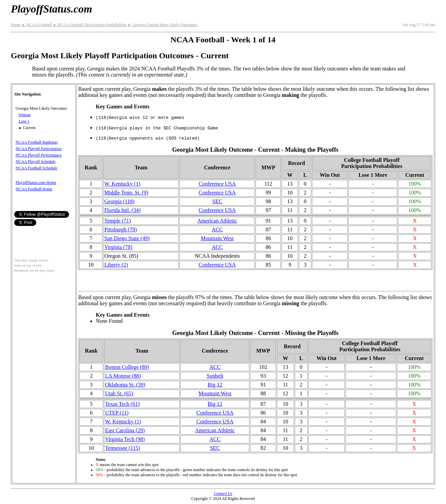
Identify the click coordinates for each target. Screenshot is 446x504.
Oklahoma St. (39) (125, 385)
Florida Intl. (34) (122, 210)
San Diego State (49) (127, 238)
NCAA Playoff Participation (39, 149)
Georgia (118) (119, 201)
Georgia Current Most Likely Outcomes (162, 25)
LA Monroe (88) (123, 376)
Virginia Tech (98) (125, 439)
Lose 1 (24, 121)
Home (16, 25)
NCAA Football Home (34, 189)
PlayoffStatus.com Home (36, 183)
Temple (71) (117, 221)
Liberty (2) (116, 265)
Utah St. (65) (119, 393)
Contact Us (223, 493)
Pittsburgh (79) (120, 229)
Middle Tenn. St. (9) (126, 193)
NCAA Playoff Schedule (36, 162)
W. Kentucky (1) (122, 184)
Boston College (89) (127, 367)
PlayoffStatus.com (51, 9)
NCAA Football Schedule (36, 168)
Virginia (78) (118, 247)
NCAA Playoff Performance (39, 155)
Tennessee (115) (122, 448)
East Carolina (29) (125, 430)
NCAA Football (37, 25)
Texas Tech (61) (122, 404)
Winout (25, 115)
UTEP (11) (117, 413)
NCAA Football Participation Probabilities (90, 25)
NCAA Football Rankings (37, 142)
